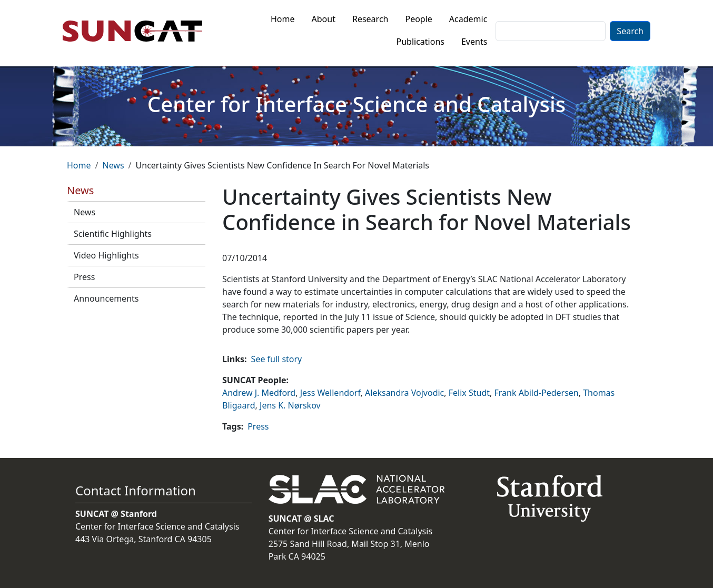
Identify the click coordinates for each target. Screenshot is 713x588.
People (418, 19)
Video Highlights (106, 255)
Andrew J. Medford (259, 393)
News (113, 165)
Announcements (106, 298)
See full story (277, 359)
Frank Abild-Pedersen (537, 393)
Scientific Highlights (113, 234)
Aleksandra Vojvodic (404, 393)
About (324, 19)
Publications (420, 42)
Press (84, 277)
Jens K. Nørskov (290, 405)
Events (474, 42)
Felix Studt (469, 393)
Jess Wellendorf (330, 393)
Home (283, 19)
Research (370, 19)
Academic (468, 19)
